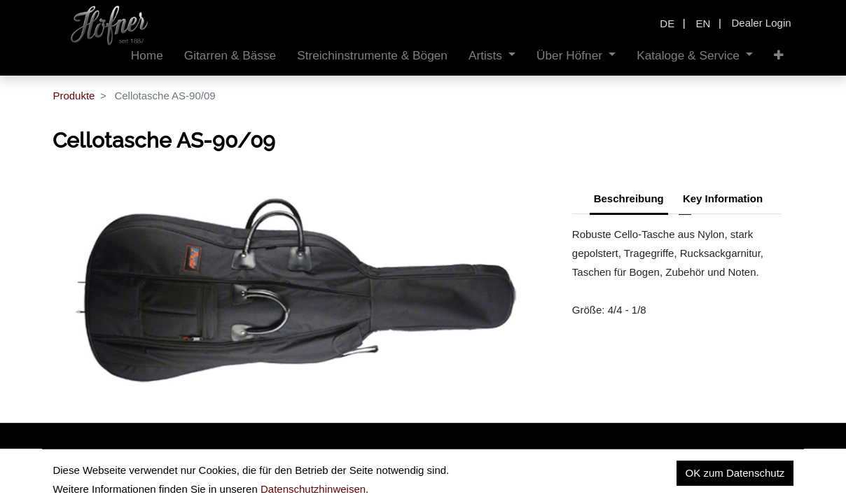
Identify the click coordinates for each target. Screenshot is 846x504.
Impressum (712, 474)
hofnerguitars (242, 471)
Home (573, 474)
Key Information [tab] (723, 198)
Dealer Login (762, 23)
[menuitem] (147, 56)
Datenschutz (636, 474)
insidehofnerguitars (125, 471)
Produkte (74, 96)
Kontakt (776, 474)
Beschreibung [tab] (629, 198)
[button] (779, 56)
